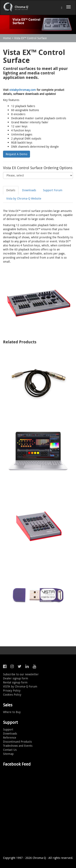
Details (11, 190)
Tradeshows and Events (18, 746)
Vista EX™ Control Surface (31, 38)
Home (7, 38)
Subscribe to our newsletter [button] (21, 674)
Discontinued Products (17, 742)
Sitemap (8, 754)
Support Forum (53, 190)
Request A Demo (17, 154)
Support (8, 729)
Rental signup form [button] (15, 682)
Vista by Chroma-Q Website (24, 198)
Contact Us (10, 750)
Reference (10, 737)
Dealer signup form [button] (16, 678)
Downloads (29, 190)
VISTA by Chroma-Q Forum (20, 686)
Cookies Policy (12, 695)
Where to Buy (12, 712)
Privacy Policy (12, 690)
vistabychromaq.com (23, 90)
